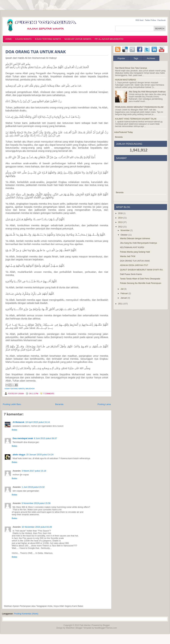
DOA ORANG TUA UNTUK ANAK (135, 261)
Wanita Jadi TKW (128, 256)
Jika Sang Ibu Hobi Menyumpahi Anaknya (147, 92)
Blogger (106, 625)
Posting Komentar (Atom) (26, 614)
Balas (15, 430)
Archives (151, 58)
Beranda (59, 404)
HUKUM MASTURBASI (125, 80)
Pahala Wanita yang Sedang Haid (135, 252)
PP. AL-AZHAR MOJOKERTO (109, 39)
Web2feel (70, 628)
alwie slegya (19, 455)
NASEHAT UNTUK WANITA (78, 39)
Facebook (162, 20)
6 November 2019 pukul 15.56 (36, 503)
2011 (121, 304)
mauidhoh (30, 389)
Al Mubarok (19, 422)
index (117, 132)
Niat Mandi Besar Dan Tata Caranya (131, 68)
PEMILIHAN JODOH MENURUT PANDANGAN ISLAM (139, 107)
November (125, 230)
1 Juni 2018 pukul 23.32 (33, 487)
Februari (125, 293)
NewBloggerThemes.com (106, 628)
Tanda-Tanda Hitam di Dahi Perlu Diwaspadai (140, 279)
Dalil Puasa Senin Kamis (131, 274)
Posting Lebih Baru (12, 404)
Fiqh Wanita (85, 625)
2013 (121, 222)
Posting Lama (104, 404)
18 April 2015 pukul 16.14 (38, 422)
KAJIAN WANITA (23, 39)
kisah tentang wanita (15, 389)
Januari (124, 298)
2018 (121, 213)
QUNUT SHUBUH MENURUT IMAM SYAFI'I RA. (142, 270)
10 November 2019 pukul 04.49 (37, 527)
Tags (136, 58)
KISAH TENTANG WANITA (48, 39)
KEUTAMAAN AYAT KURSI (132, 247)
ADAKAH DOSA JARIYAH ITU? (134, 265)
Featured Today (126, 132)
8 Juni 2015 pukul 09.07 (45, 438)
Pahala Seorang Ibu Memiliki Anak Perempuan (141, 283)
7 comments (49, 394)
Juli (122, 289)
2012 (121, 227)
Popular (121, 58)
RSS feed (140, 20)
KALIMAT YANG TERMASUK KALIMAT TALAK (136, 119)
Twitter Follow (150, 20)
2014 (121, 218)
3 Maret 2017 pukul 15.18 (34, 471)
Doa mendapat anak (23, 438)
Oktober (124, 235)
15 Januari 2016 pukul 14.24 (40, 455)
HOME (9, 39)
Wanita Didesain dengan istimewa (135, 239)
